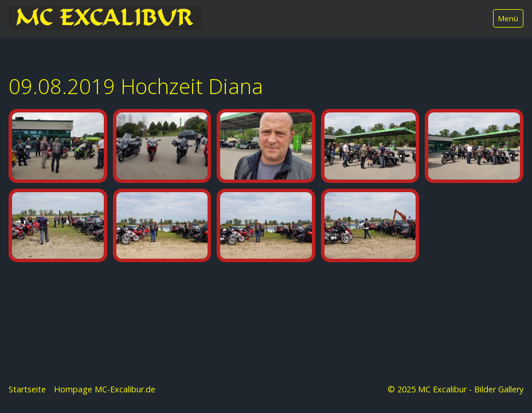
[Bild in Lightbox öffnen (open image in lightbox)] (58, 146)
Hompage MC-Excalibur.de (105, 389)
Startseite (27, 389)
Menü (508, 18)
